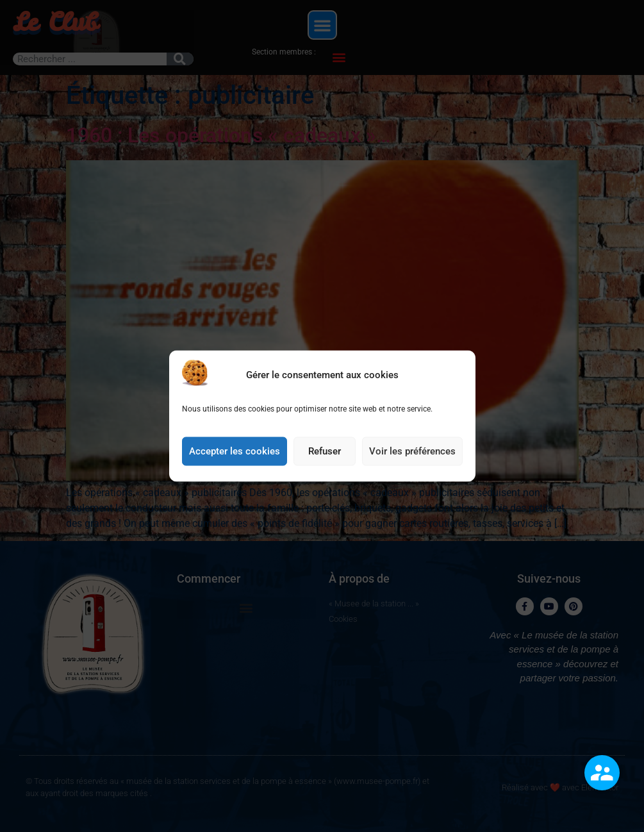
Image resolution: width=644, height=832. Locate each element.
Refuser (325, 463)
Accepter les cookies (235, 463)
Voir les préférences (412, 463)
